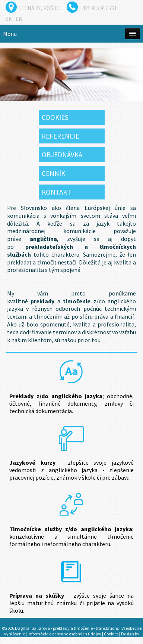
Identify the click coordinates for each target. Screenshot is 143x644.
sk (9, 19)
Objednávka (62, 155)
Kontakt (56, 192)
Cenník (53, 173)
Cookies (55, 117)
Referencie (61, 136)
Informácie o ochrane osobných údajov (64, 634)
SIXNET (71, 639)
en (19, 19)
